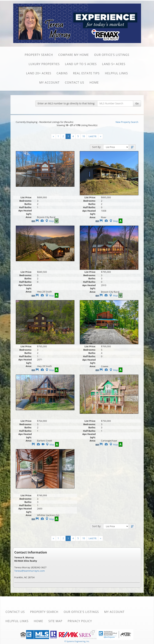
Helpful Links (116, 73)
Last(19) (93, 136)
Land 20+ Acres (39, 73)
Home (94, 83)
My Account (49, 83)
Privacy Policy (80, 621)
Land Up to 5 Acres (81, 64)
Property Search (39, 55)
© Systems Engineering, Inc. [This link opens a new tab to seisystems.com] (77, 641)
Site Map (55, 621)
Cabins (62, 73)
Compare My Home (74, 55)
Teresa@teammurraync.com (30, 571)
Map (49, 221)
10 (84, 136)
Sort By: (97, 147)
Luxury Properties (44, 64)
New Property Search (127, 122)
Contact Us (75, 83)
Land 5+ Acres (114, 64)
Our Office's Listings (112, 55)
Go (137, 103)
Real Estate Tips (86, 73)
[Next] (53, 136)
